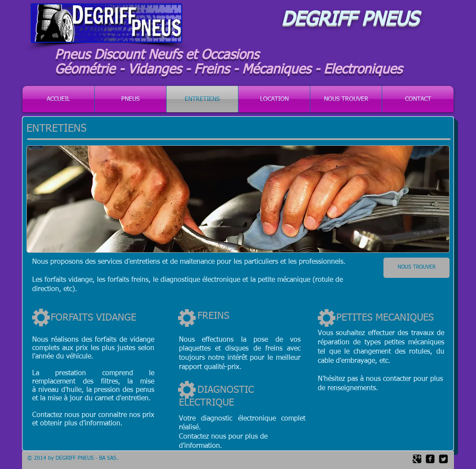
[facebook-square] (430, 459)
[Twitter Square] (443, 459)
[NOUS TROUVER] (416, 268)
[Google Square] (417, 459)
